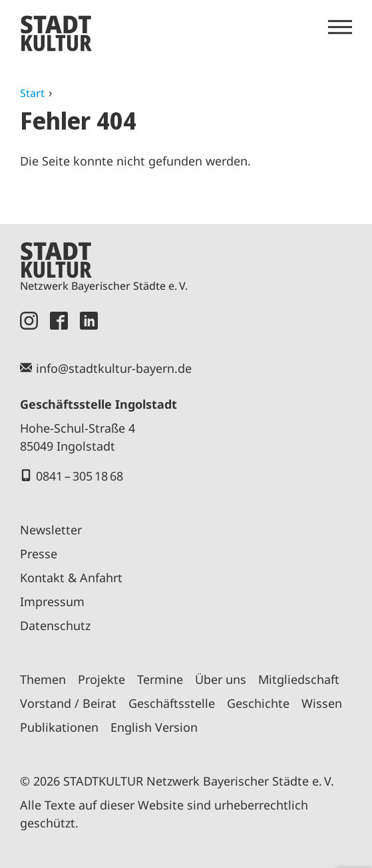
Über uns (221, 679)
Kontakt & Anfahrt (71, 578)
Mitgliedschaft (299, 679)
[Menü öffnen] (340, 27)
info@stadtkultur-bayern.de (114, 368)
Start (32, 93)
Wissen (322, 703)
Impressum (52, 601)
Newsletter (51, 530)
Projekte (101, 679)
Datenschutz (55, 625)
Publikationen (59, 727)
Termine (160, 679)
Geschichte (258, 703)
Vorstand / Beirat (68, 703)
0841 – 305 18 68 (80, 476)
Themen (43, 679)
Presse (39, 554)
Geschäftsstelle (172, 703)
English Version (154, 727)
